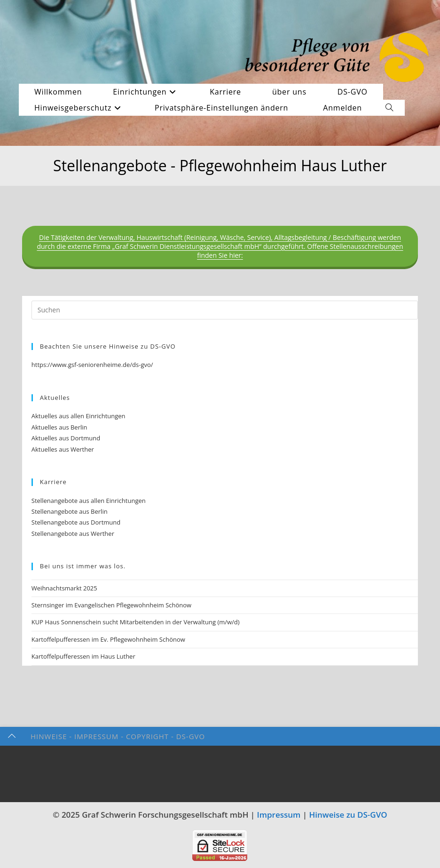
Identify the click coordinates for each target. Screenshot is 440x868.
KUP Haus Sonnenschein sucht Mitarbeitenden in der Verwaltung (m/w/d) (136, 622)
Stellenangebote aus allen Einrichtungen (89, 501)
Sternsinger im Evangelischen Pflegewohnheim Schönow (111, 605)
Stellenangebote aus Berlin (70, 511)
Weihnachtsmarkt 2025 (64, 588)
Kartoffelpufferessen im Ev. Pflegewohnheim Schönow (108, 639)
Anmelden (342, 108)
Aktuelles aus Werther (63, 449)
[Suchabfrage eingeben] (225, 310)
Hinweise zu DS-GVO (348, 815)
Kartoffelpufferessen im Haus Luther (83, 656)
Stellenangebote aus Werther (73, 534)
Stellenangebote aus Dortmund (76, 522)
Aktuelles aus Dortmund (66, 438)
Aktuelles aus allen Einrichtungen (79, 416)
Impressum (279, 815)
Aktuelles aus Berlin (59, 427)
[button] (225, 108)
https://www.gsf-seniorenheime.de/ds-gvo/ (92, 365)
